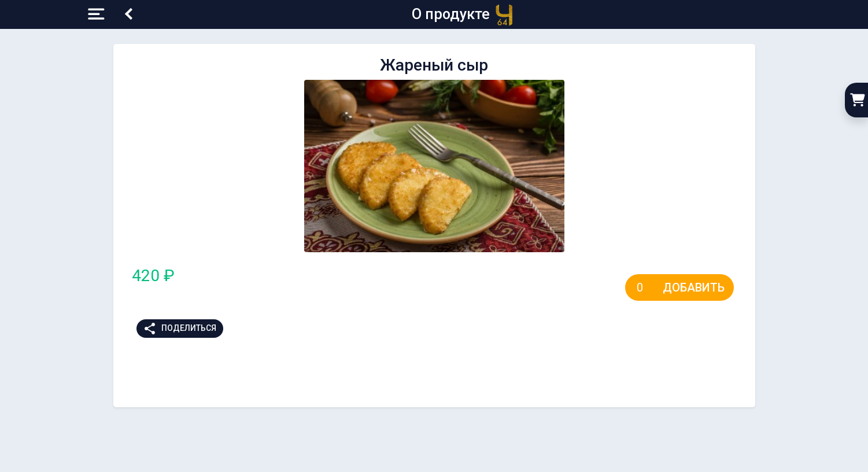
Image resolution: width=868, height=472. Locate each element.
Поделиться (180, 329)
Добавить (694, 287)
